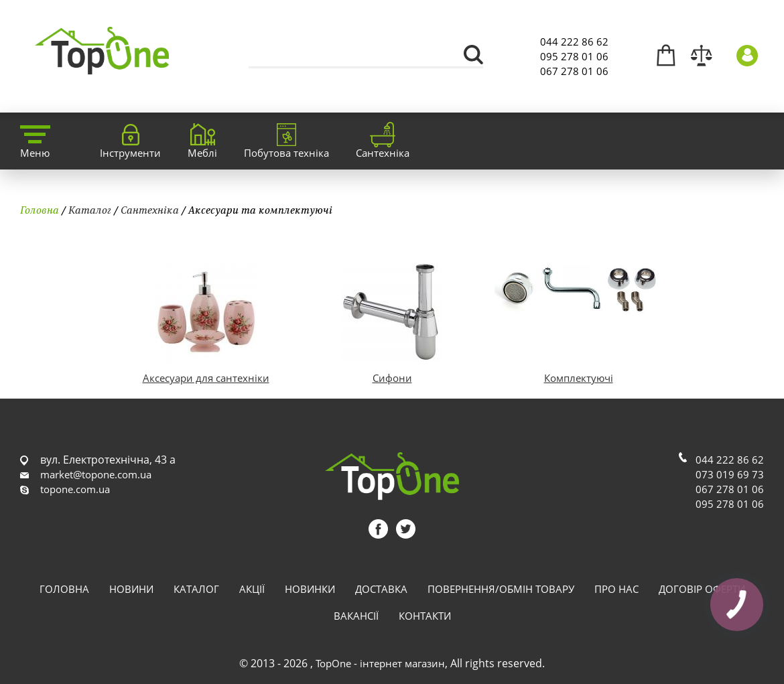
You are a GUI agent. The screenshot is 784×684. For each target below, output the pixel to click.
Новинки (310, 589)
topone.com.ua (75, 489)
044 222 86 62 (574, 42)
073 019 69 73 (730, 474)
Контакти (425, 616)
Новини (131, 589)
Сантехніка (150, 210)
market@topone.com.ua (96, 474)
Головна (40, 210)
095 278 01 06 (574, 56)
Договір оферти (702, 589)
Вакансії (356, 616)
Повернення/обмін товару (501, 589)
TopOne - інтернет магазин (380, 663)
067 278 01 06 (574, 71)
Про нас (616, 589)
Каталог (90, 210)
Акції (252, 589)
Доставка (381, 589)
